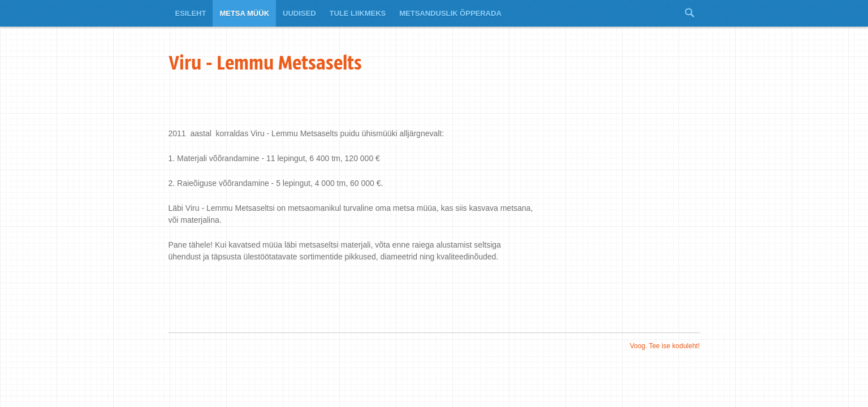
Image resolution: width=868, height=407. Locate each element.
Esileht (191, 13)
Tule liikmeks (358, 13)
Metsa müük (244, 13)
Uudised (299, 13)
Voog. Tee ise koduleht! (665, 346)
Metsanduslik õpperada (450, 13)
